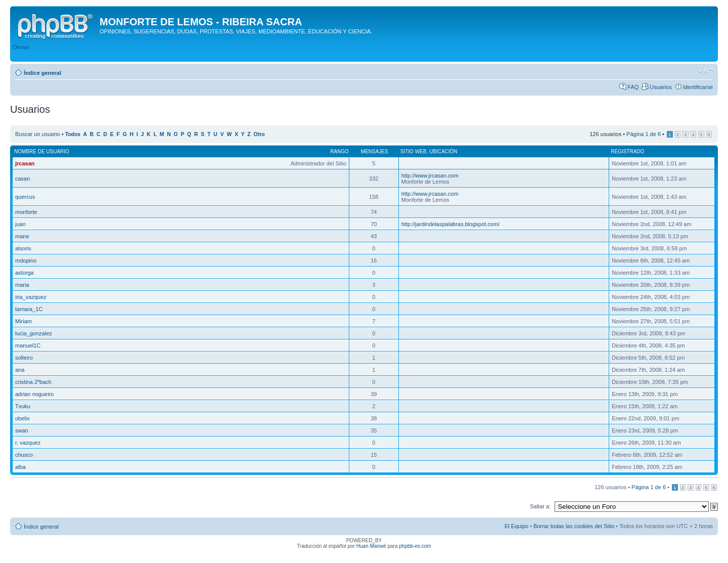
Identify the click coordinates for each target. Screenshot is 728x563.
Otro (259, 134)
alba (20, 467)
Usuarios (661, 87)
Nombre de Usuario (42, 151)
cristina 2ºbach (33, 382)
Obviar (21, 47)
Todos (73, 134)
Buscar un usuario (38, 134)
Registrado (627, 151)
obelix (22, 418)
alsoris (23, 248)
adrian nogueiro (34, 394)
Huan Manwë (371, 546)
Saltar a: (540, 506)
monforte (26, 212)
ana (20, 370)
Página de (644, 134)
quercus (25, 197)
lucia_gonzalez (34, 333)
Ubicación (443, 151)
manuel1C (28, 345)
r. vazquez (28, 443)
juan (20, 224)
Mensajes (375, 151)
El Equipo (516, 526)
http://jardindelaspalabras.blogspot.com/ (450, 224)
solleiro (24, 358)
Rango (339, 151)
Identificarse (698, 87)
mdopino (26, 261)
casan (22, 179)
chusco (24, 455)
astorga (25, 273)
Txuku (23, 406)
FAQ (633, 87)
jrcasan (25, 163)
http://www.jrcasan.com (430, 176)
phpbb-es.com (415, 546)
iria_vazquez (31, 297)
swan (22, 430)
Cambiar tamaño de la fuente (706, 71)
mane (22, 236)
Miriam (24, 321)
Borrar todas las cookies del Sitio (574, 526)
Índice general (42, 73)
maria (22, 285)
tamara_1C (29, 309)
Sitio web (414, 151)
